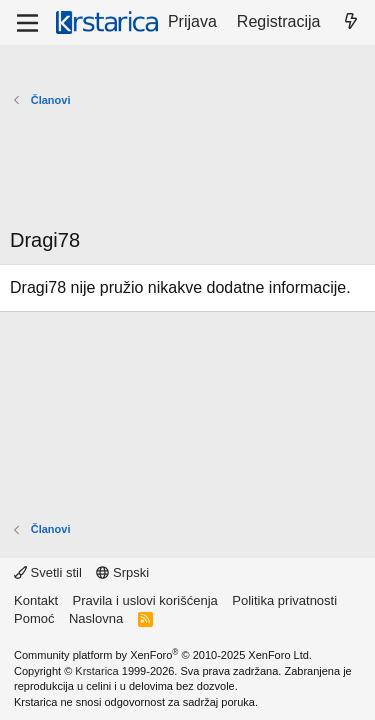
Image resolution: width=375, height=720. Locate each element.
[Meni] (27, 23)
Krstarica (96, 671)
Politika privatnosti (284, 600)
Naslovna (96, 618)
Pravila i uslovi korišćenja (145, 600)
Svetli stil (48, 572)
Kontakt (36, 600)
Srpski (122, 572)
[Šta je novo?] (350, 22)
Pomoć (34, 618)
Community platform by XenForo (163, 655)
